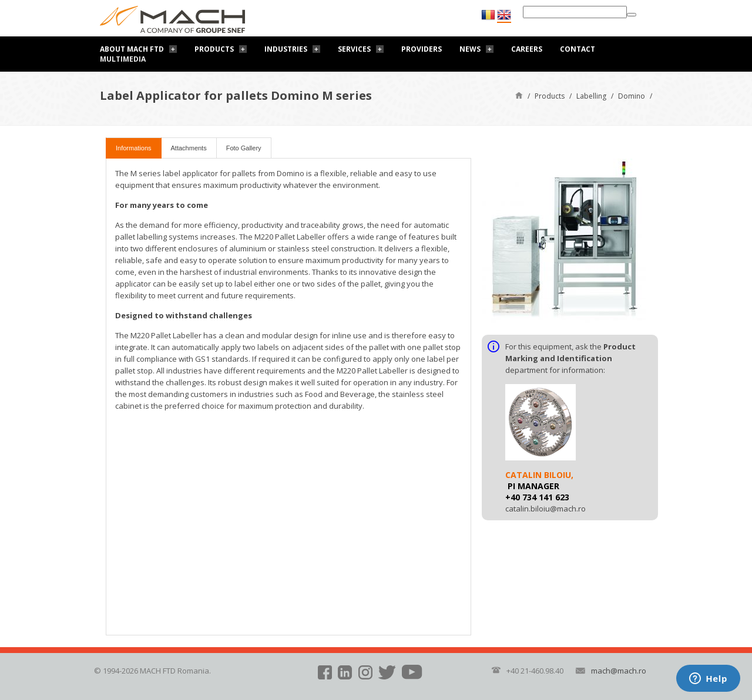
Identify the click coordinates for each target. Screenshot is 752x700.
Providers (422, 49)
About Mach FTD (132, 49)
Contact (578, 49)
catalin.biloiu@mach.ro (545, 509)
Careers (527, 49)
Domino (632, 96)
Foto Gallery (244, 148)
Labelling (591, 96)
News (470, 49)
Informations (134, 148)
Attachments (189, 148)
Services (354, 49)
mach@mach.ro (619, 671)
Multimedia (123, 59)
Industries (286, 49)
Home (519, 95)
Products (214, 49)
